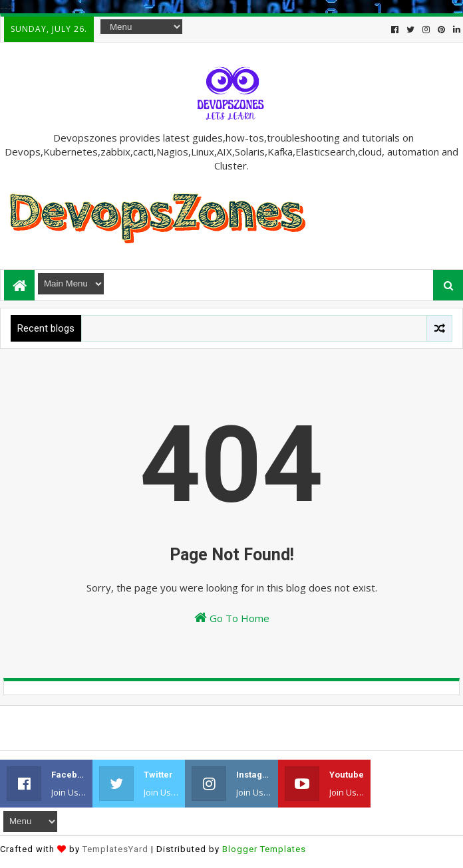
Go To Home (232, 618)
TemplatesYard (115, 849)
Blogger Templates (264, 849)
